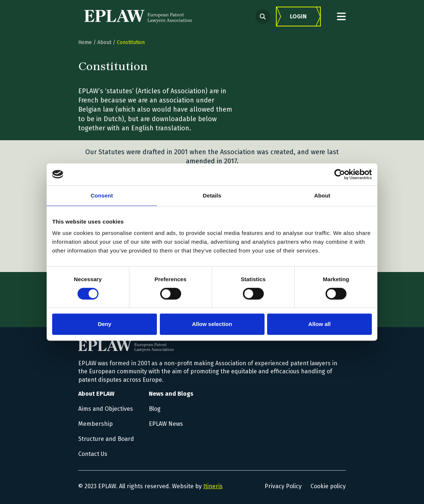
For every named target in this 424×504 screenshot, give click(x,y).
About (104, 42)
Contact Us (93, 454)
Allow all (319, 324)
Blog (155, 409)
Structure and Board (106, 439)
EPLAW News (166, 424)
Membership (96, 424)
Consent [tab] (102, 195)
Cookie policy (328, 486)
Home (85, 42)
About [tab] (322, 195)
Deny (105, 324)
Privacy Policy (283, 486)
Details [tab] (212, 195)
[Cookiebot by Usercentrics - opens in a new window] (340, 174)
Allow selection (212, 324)
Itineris (213, 486)
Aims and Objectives (106, 409)
